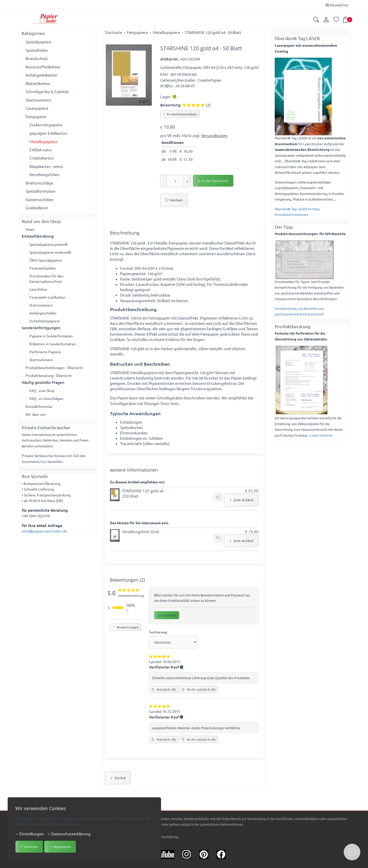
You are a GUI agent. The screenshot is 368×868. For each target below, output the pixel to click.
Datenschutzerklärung (69, 834)
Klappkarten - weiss (46, 166)
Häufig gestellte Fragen (43, 389)
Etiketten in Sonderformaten (55, 349)
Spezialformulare (41, 191)
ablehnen (29, 847)
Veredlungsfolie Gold (141, 543)
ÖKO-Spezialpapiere (47, 261)
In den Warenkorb (213, 181)
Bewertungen (126, 640)
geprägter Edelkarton (48, 133)
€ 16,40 (252, 543)
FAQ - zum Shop (43, 397)
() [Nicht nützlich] (199, 704)
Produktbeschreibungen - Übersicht (57, 374)
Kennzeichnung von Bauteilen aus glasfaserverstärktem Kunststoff (299, 311)
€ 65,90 (252, 502)
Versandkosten (214, 135)
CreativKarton (42, 158)
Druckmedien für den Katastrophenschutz (48, 281)
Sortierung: (159, 645)
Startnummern (38, 100)
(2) (196, 105)
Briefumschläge (39, 183)
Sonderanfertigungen (41, 332)
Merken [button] (174, 200)
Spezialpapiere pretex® (50, 245)
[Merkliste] (336, 20)
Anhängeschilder (44, 317)
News (30, 229)
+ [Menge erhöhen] (187, 181)
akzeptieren (60, 847)
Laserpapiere (37, 108)
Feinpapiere (36, 117)
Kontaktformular (40, 414)
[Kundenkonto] (326, 20)
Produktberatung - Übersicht (51, 382)
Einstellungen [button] (30, 834)
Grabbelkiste (37, 208)
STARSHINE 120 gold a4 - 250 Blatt (144, 505)
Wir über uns (37, 422)
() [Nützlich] (164, 704)
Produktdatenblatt (180, 114)
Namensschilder (40, 199)
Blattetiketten (38, 83)
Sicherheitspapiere (46, 325)
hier (44, 469)
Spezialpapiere (38, 42)
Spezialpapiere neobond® (52, 253)
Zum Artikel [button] (241, 511)
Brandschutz (37, 58)
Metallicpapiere (43, 141)
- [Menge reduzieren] (164, 181)
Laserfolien (39, 292)
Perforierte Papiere (46, 357)
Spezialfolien (37, 50)
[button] (316, 20)
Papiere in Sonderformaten (53, 340)
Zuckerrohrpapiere (46, 125)
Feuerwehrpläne (44, 270)
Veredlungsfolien (44, 174)
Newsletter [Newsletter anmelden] (337, 5)
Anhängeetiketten (42, 75)
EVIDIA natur (41, 150)
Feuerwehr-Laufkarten (49, 300)
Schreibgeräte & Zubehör (47, 91)
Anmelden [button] (167, 628)
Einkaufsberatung (38, 237)
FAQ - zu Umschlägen (48, 405)
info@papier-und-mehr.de (44, 539)
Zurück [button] (118, 794)
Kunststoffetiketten (43, 67)
